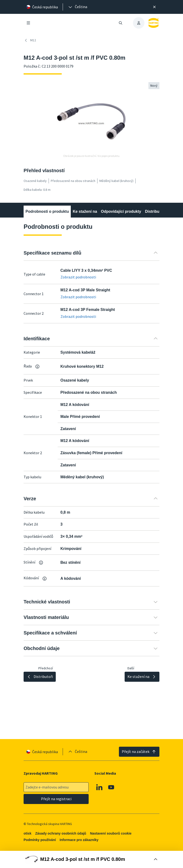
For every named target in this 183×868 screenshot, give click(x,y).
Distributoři (155, 211)
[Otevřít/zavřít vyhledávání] (121, 23)
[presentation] (77, 7)
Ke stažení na (85, 211)
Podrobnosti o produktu (47, 211)
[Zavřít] (154, 7)
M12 (30, 40)
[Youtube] (111, 787)
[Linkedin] (99, 787)
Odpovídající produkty (121, 211)
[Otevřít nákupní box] (91, 859)
